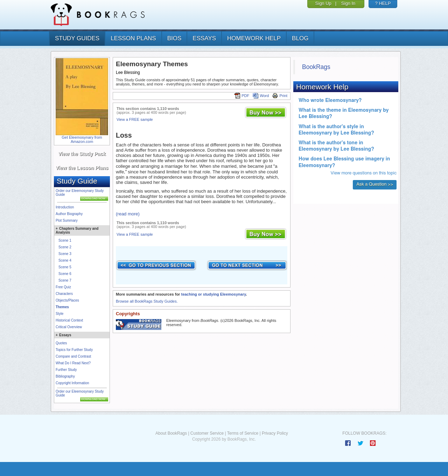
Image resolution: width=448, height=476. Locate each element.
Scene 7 (65, 280)
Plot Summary (67, 220)
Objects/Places (67, 300)
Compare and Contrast (73, 356)
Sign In (348, 3)
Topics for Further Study (74, 350)
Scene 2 (65, 247)
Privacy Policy (275, 433)
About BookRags (171, 433)
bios (174, 38)
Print (280, 96)
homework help (254, 38)
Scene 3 (65, 254)
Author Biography (69, 214)
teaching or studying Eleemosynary (213, 294)
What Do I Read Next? (73, 363)
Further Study (66, 370)
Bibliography (65, 376)
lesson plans (133, 38)
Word (261, 96)
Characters (64, 294)
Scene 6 (65, 274)
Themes (62, 307)
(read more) (128, 214)
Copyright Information (72, 383)
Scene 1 (65, 240)
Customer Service (207, 433)
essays (204, 38)
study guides (77, 38)
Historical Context (69, 320)
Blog (300, 38)
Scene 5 (65, 267)
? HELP (383, 3)
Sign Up (323, 3)
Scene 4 (65, 260)
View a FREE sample (135, 119)
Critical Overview (69, 327)
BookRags (316, 67)
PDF (242, 96)
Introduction (65, 207)
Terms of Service (243, 433)
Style (59, 314)
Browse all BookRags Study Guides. (147, 301)
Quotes (61, 343)
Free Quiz (63, 287)
